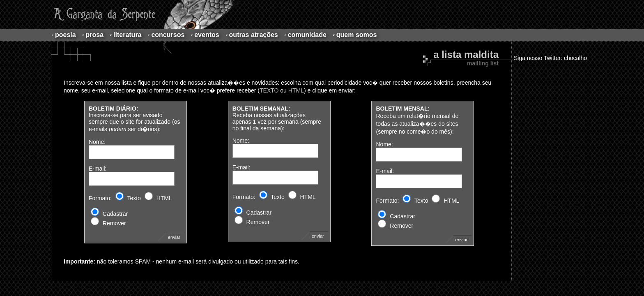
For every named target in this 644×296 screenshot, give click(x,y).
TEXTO (269, 90)
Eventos (207, 35)
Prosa (95, 35)
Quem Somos (357, 35)
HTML (296, 90)
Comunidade (307, 35)
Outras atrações (254, 35)
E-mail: (98, 169)
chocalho (575, 58)
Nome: (97, 142)
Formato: (100, 198)
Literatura (127, 35)
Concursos (168, 35)
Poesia (66, 35)
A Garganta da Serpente (103, 14)
